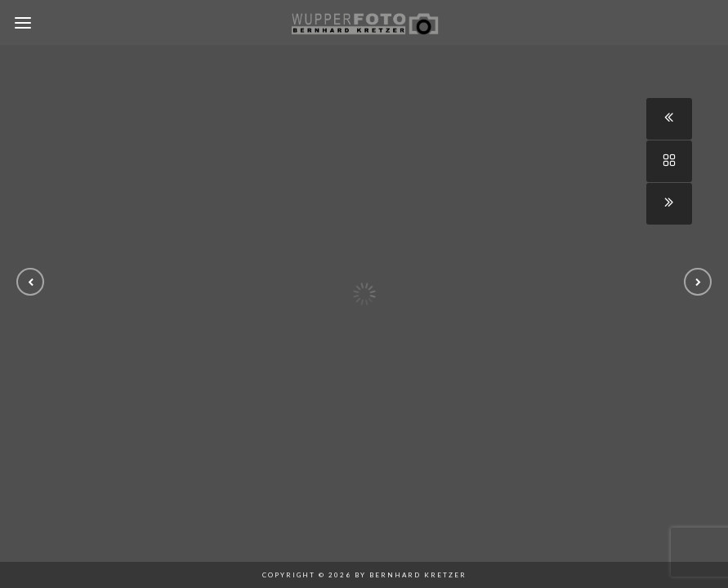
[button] (30, 282)
